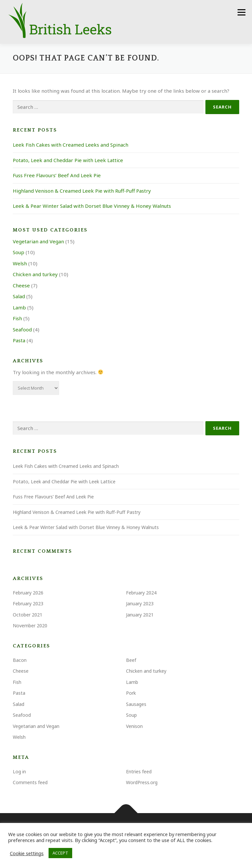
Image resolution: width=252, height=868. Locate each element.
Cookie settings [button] (27, 853)
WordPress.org (142, 783)
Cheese (21, 286)
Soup (19, 253)
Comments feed (30, 783)
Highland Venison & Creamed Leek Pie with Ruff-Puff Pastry (82, 191)
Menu (241, 12)
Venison (134, 726)
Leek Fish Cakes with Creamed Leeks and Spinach (71, 145)
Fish (17, 319)
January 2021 (140, 615)
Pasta (19, 341)
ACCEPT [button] (60, 853)
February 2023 (28, 604)
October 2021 (28, 615)
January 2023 (140, 604)
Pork (131, 694)
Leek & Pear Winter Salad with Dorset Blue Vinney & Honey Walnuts (92, 206)
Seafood (22, 330)
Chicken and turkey (35, 275)
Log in (19, 772)
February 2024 (141, 593)
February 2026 (28, 593)
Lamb (19, 308)
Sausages (136, 704)
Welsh (20, 264)
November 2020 (30, 626)
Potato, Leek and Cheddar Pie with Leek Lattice (68, 160)
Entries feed (139, 772)
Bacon (20, 660)
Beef (131, 660)
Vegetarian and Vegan (38, 242)
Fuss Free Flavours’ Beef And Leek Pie (57, 176)
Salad (19, 297)
